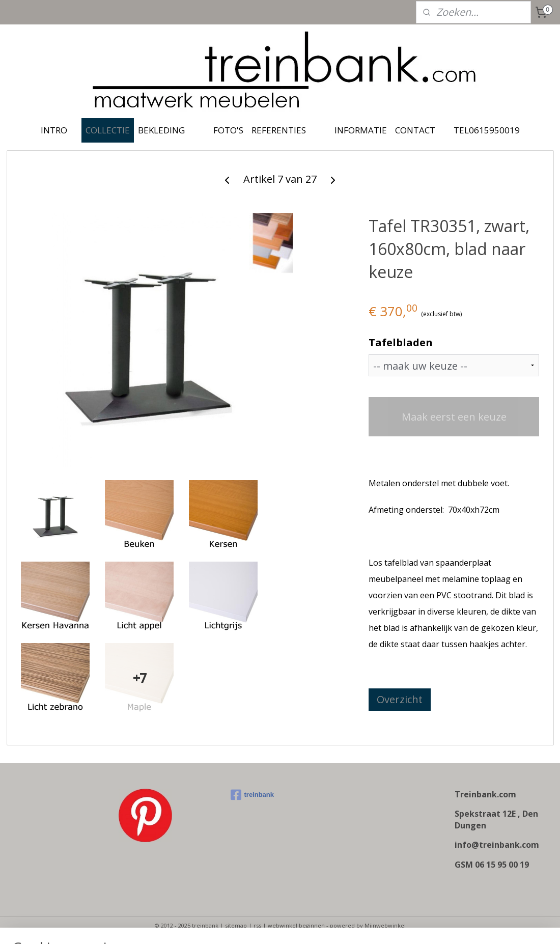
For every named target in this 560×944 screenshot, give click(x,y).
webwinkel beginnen (296, 925)
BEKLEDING (161, 130)
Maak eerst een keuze (454, 417)
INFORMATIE (361, 130)
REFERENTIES (279, 130)
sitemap (236, 925)
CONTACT (415, 130)
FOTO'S (228, 130)
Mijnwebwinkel (385, 925)
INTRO (54, 130)
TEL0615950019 (487, 130)
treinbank (253, 795)
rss (257, 925)
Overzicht (400, 699)
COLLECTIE (108, 130)
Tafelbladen (401, 342)
